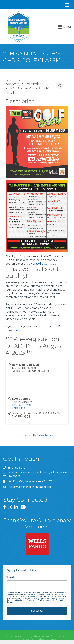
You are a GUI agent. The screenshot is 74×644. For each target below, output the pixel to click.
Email (10, 577)
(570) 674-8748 (22, 405)
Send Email (19, 408)
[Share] (59, 86)
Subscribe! (37, 611)
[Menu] (67, 5)
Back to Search (14, 80)
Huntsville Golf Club (43, 264)
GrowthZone (45, 435)
